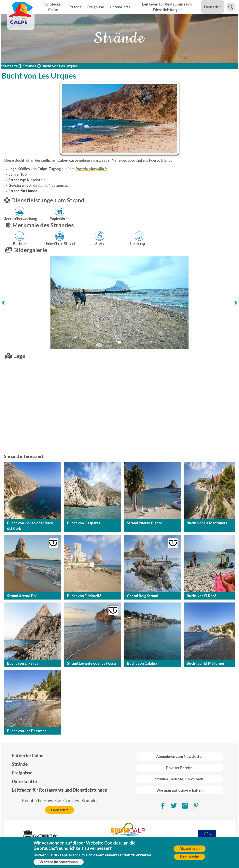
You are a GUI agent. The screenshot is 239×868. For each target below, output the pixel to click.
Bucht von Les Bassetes (27, 731)
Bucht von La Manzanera (207, 523)
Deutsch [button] (211, 7)
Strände (75, 7)
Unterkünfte (120, 7)
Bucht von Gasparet (84, 523)
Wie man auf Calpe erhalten (179, 790)
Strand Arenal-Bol (22, 596)
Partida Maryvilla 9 (91, 169)
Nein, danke (190, 857)
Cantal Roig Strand (143, 596)
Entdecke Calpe (53, 7)
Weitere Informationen (59, 862)
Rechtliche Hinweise (42, 801)
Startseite (9, 66)
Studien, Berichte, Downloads (179, 779)
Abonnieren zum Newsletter (179, 756)
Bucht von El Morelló (84, 596)
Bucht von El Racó (202, 596)
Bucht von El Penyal (23, 663)
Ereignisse (96, 7)
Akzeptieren (190, 848)
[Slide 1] (119, 342)
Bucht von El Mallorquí (205, 663)
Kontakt (89, 801)
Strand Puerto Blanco (145, 523)
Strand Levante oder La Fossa (91, 663)
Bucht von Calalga (142, 663)
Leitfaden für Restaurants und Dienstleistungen (167, 7)
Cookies (71, 801)
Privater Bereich (179, 768)
